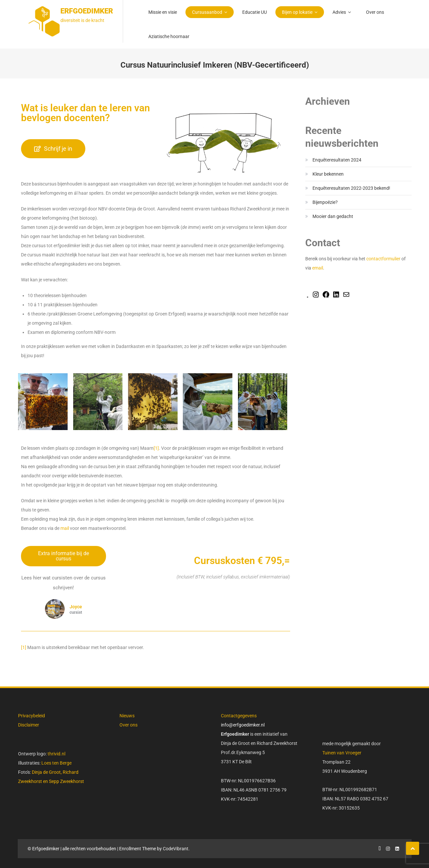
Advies (339, 12)
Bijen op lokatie (297, 12)
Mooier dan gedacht (333, 216)
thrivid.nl (56, 754)
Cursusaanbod (207, 12)
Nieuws (127, 716)
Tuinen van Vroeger (342, 753)
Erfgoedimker (87, 11)
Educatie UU (255, 12)
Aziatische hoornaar (169, 36)
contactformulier (384, 259)
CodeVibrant (176, 849)
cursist (76, 612)
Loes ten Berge (56, 763)
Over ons (375, 12)
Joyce (76, 607)
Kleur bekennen (328, 174)
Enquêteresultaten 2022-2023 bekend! (351, 188)
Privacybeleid (32, 716)
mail (65, 528)
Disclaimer (29, 725)
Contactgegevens (239, 716)
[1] (156, 448)
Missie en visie (163, 12)
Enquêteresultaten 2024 (337, 160)
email (318, 268)
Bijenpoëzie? (325, 202)
